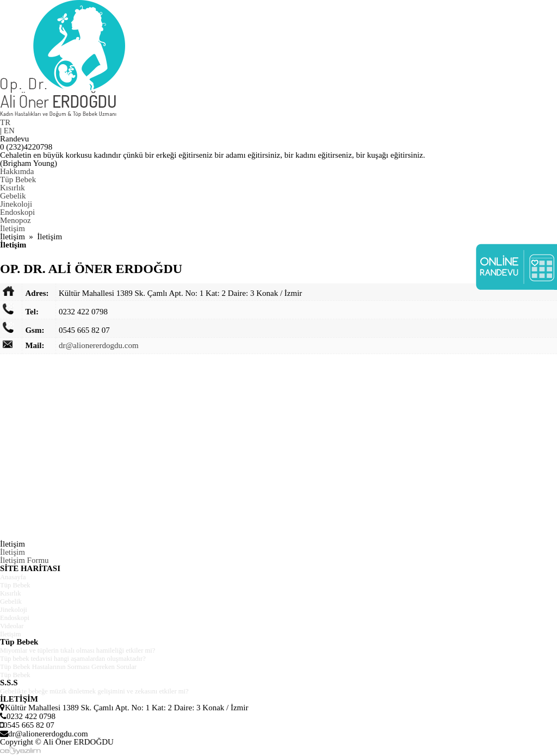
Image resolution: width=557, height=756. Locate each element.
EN (9, 131)
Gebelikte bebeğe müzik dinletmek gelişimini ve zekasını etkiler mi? (112, 691)
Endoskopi (17, 212)
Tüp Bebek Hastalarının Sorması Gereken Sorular (81, 666)
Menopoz (16, 220)
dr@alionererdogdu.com (99, 345)
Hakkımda (17, 171)
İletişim (13, 228)
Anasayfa (16, 577)
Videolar (14, 625)
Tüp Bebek (18, 179)
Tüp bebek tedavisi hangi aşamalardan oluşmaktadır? (87, 658)
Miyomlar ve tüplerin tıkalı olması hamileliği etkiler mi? (92, 650)
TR (5, 122)
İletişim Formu (24, 560)
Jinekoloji (16, 204)
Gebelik (13, 196)
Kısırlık (13, 188)
